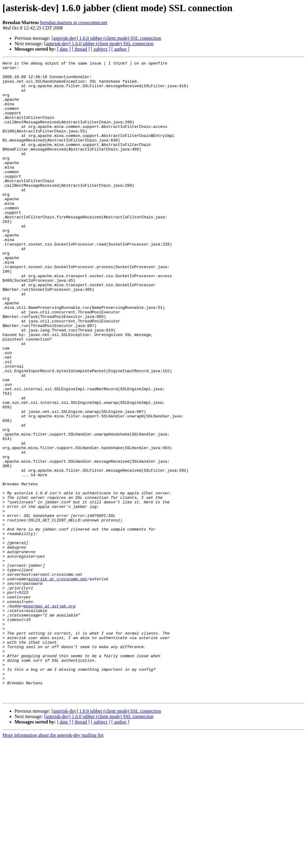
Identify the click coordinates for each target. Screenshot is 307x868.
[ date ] (64, 49)
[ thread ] (81, 49)
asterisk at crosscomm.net (58, 683)
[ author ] (120, 49)
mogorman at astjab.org (50, 715)
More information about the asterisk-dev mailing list (53, 863)
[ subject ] (101, 49)
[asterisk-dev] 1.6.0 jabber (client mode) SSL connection (106, 38)
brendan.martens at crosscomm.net (74, 22)
